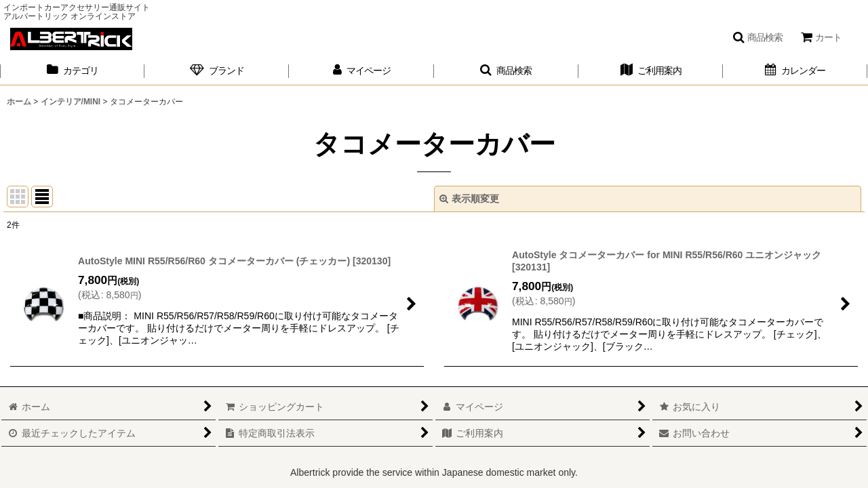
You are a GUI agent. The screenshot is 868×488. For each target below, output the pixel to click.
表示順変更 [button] (469, 199)
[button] (757, 37)
